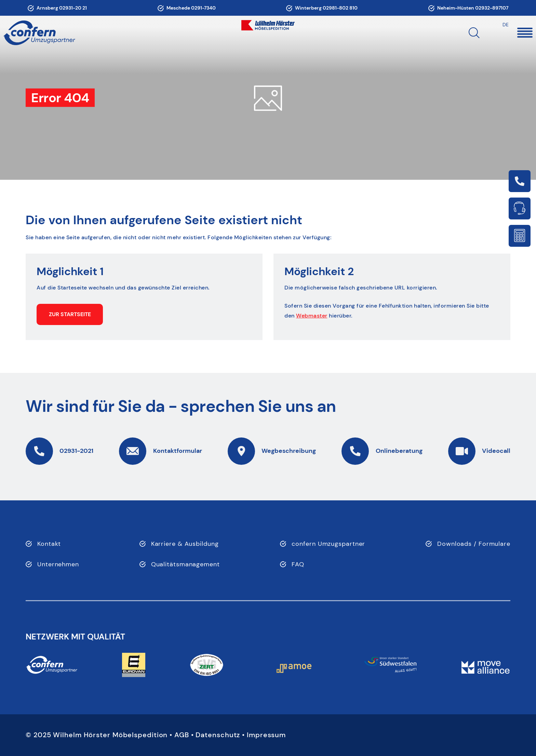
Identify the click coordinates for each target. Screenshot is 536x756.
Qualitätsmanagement (185, 564)
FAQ (298, 564)
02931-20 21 (73, 8)
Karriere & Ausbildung (185, 544)
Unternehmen (58, 564)
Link (520, 181)
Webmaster (312, 316)
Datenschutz (218, 735)
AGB (182, 735)
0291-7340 (203, 8)
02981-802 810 (340, 8)
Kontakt (49, 544)
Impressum (266, 735)
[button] (506, 33)
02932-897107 (492, 8)
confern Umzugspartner (328, 544)
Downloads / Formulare (474, 544)
